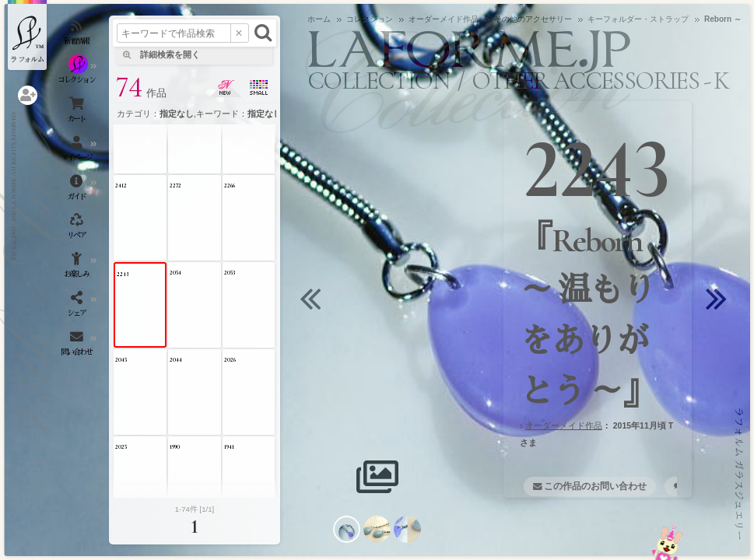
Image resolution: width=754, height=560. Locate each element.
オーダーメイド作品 (564, 425)
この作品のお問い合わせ (595, 486)
